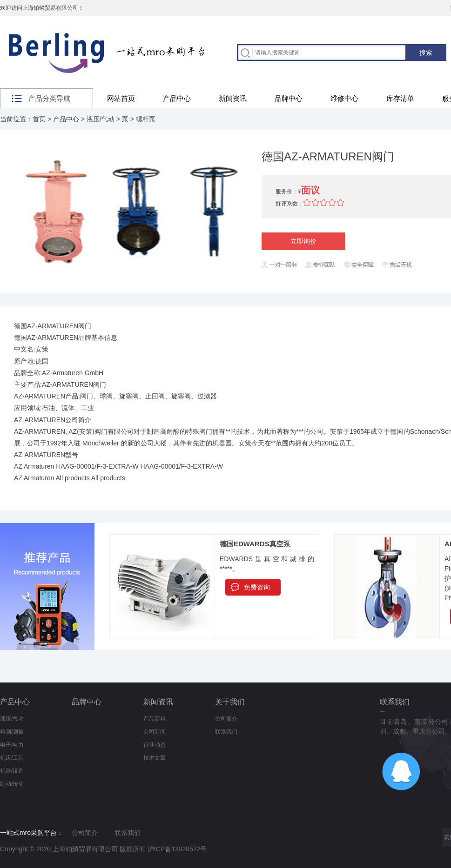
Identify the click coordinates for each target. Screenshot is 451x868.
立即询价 (303, 241)
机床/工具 (12, 758)
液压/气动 (101, 119)
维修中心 (344, 98)
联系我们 (226, 732)
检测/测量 (12, 732)
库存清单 (400, 98)
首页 (39, 119)
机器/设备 (12, 771)
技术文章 (155, 758)
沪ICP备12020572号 (177, 849)
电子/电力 (12, 745)
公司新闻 (155, 732)
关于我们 (230, 702)
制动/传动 (12, 784)
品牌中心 (289, 98)
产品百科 (155, 719)
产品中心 (177, 98)
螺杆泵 (146, 119)
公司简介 (226, 719)
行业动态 (155, 745)
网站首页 (121, 98)
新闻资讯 (233, 98)
